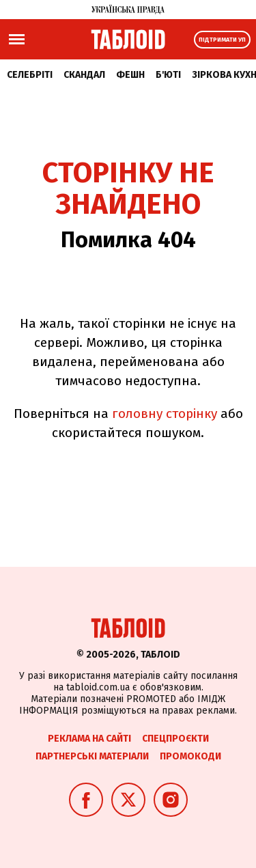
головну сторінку (165, 414)
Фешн (130, 75)
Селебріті (30, 75)
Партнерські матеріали (92, 756)
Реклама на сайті (89, 739)
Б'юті (168, 75)
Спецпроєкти (175, 739)
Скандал (84, 75)
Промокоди (190, 756)
